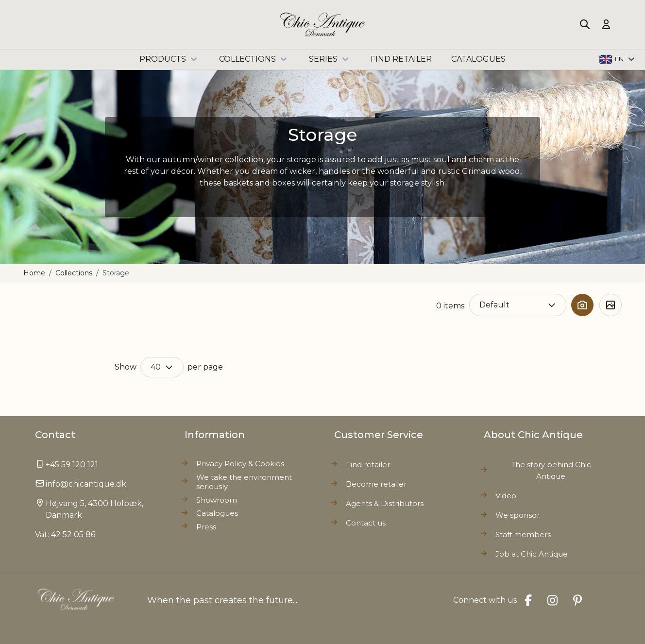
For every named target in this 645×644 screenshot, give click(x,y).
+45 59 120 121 (72, 465)
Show (126, 367)
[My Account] (606, 24)
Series (330, 59)
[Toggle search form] (585, 24)
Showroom (217, 500)
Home (34, 273)
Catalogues (217, 513)
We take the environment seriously (244, 482)
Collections (254, 59)
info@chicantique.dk (86, 484)
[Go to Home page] (323, 25)
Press (206, 527)
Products (170, 59)
